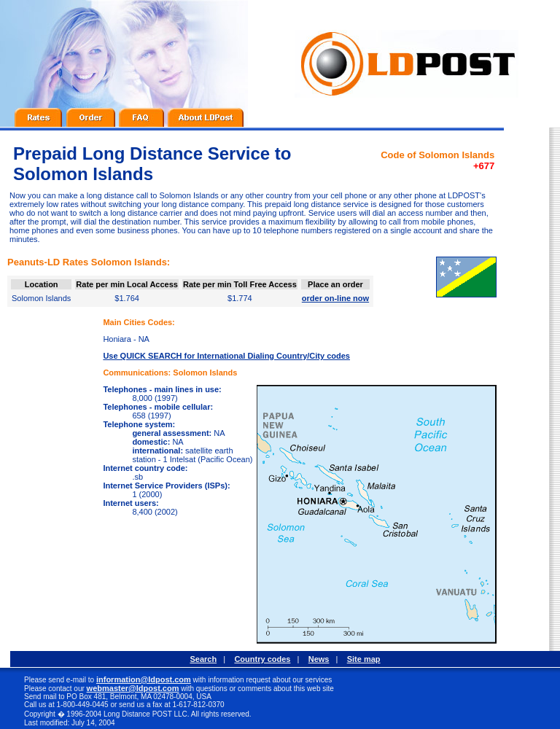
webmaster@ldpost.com (133, 688)
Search (203, 659)
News (319, 659)
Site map (364, 659)
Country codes (262, 659)
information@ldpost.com (144, 679)
